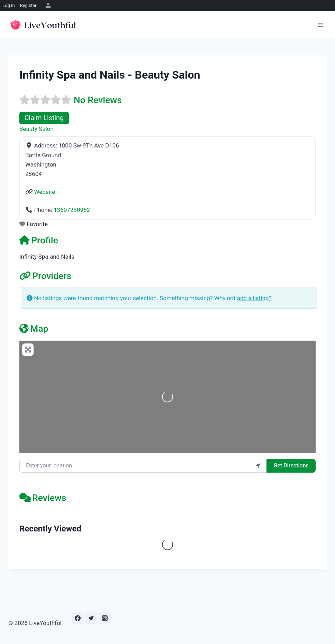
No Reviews (98, 100)
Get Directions (291, 466)
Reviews (43, 498)
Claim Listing (44, 118)
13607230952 (72, 210)
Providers (45, 276)
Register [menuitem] (28, 5)
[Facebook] (78, 618)
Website (44, 192)
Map (34, 328)
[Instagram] (105, 618)
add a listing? (254, 298)
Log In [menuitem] (9, 5)
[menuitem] (47, 6)
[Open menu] (320, 25)
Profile (39, 240)
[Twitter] (91, 618)
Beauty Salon (37, 129)
